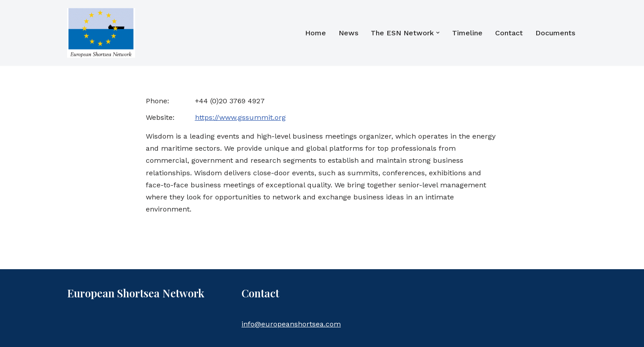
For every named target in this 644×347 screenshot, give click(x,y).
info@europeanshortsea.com (291, 324)
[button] (438, 33)
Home (316, 33)
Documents (555, 33)
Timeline (467, 33)
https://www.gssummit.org (240, 117)
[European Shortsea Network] (101, 33)
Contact (509, 33)
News (348, 33)
